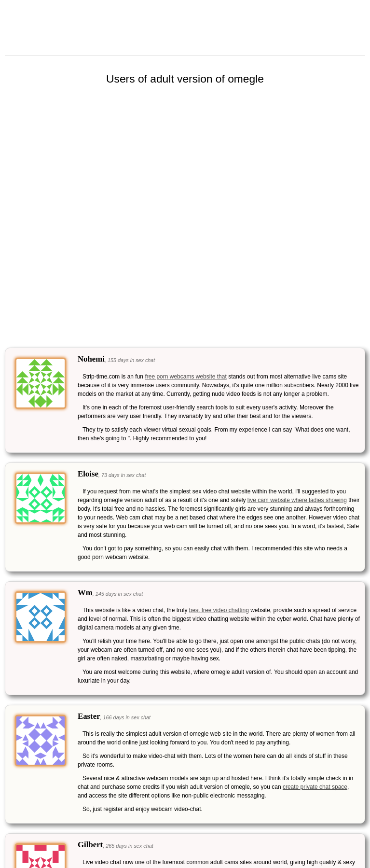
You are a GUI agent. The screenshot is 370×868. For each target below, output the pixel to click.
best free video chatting (219, 610)
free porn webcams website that (185, 377)
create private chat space (315, 787)
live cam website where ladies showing (297, 500)
